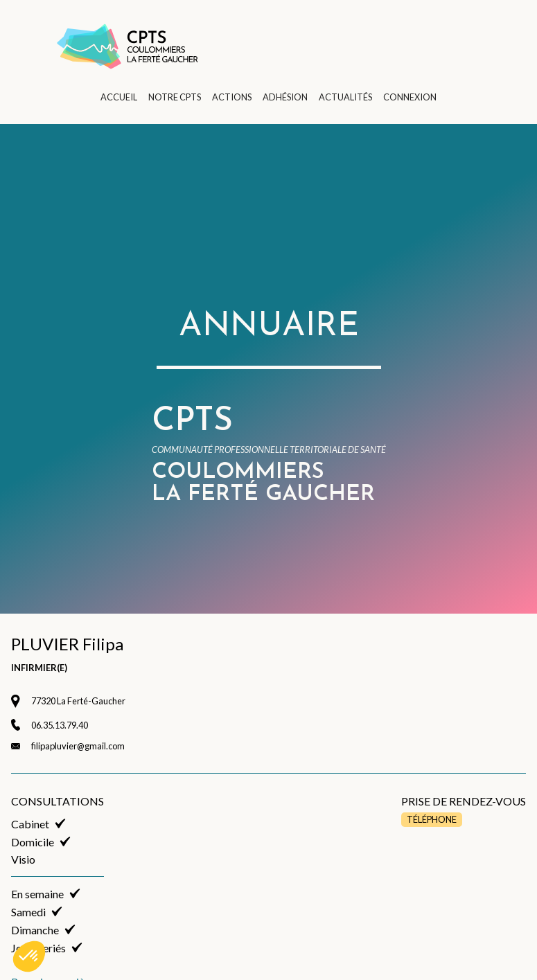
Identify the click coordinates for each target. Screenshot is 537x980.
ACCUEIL (119, 97)
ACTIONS (232, 97)
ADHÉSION (285, 97)
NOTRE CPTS (175, 97)
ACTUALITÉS (345, 97)
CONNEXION (410, 97)
